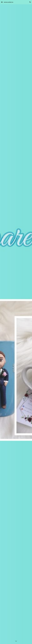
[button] (2, 2)
